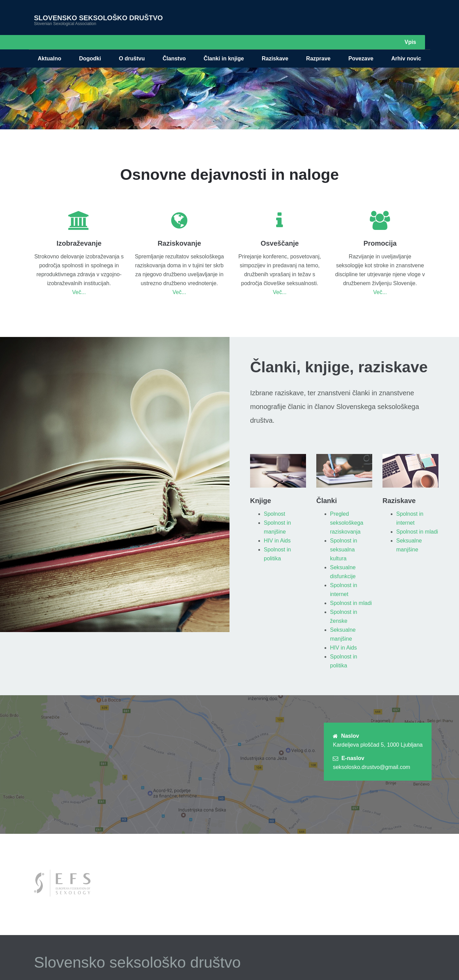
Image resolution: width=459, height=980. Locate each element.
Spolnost (274, 499)
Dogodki (90, 44)
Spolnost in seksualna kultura (344, 535)
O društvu (132, 44)
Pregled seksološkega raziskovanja (347, 508)
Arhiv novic (406, 44)
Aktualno (49, 44)
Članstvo (174, 44)
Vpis (410, 16)
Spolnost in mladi (351, 589)
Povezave (361, 44)
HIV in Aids (277, 526)
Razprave (318, 44)
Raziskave (275, 44)
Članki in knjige (224, 44)
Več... (79, 278)
